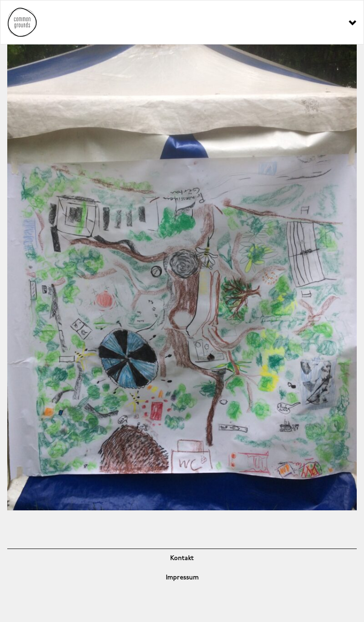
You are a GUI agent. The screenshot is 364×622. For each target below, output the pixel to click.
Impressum (182, 578)
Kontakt (182, 558)
